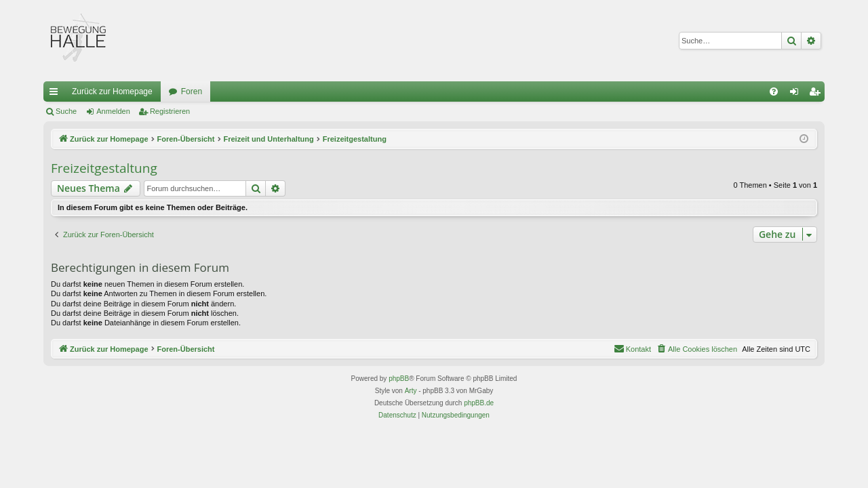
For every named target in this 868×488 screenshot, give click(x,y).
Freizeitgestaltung (104, 168)
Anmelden (113, 111)
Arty (411, 391)
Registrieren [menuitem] (817, 94)
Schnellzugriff (56, 94)
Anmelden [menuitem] (797, 94)
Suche (66, 111)
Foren (192, 91)
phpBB (399, 379)
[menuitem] (774, 91)
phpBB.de (479, 403)
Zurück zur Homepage (112, 91)
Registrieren (170, 111)
